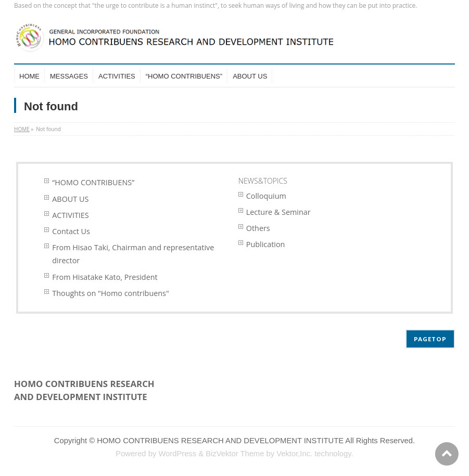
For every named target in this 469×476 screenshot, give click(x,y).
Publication (266, 244)
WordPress (177, 454)
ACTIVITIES (70, 215)
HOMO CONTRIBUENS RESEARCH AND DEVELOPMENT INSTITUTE (220, 441)
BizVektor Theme (235, 454)
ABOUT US (70, 199)
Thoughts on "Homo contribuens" (110, 293)
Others (258, 228)
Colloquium (266, 196)
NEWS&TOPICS (263, 181)
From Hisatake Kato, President (105, 277)
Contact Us (71, 231)
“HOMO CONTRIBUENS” (93, 182)
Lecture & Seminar (278, 212)
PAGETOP (430, 339)
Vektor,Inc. (294, 454)
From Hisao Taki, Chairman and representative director (133, 254)
